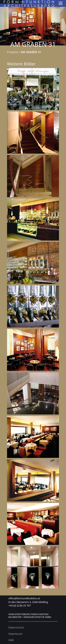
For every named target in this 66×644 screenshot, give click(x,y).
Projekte (12, 52)
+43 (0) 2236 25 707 (20, 606)
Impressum (15, 634)
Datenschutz (16, 627)
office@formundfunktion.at (24, 598)
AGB (11, 640)
